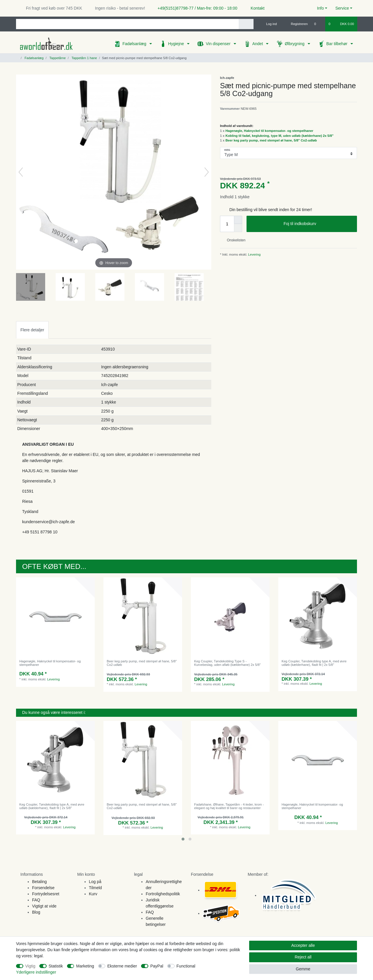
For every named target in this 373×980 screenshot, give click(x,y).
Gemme (303, 969)
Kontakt (255, 8)
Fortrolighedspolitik (163, 894)
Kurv (93, 894)
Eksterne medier (122, 966)
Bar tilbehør (337, 44)
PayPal (157, 966)
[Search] (246, 24)
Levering (254, 254)
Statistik (56, 966)
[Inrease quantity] (238, 220)
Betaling (39, 882)
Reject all (303, 957)
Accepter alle (303, 945)
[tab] (32, 330)
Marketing (85, 966)
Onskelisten (234, 240)
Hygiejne (177, 44)
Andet (258, 44)
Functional (186, 966)
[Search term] (127, 24)
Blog (36, 912)
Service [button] (342, 8)
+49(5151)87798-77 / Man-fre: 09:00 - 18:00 (195, 8)
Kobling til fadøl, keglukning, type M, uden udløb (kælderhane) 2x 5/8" (280, 136)
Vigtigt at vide (44, 906)
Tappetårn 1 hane (84, 58)
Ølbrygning (295, 44)
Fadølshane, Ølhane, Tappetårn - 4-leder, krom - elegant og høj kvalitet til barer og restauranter (229, 806)
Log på (95, 882)
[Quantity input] (227, 224)
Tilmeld (95, 888)
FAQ (36, 900)
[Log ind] (269, 24)
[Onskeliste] (318, 24)
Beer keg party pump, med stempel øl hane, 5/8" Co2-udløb (271, 140)
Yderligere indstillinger (36, 972)
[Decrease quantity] (238, 228)
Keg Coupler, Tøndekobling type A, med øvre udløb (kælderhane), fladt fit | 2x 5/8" (314, 663)
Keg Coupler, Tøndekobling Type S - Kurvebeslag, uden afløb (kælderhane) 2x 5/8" (227, 663)
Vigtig (30, 966)
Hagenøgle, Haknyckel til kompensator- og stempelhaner (270, 131)
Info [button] (320, 8)
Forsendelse (43, 888)
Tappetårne (57, 58)
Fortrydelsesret (46, 894)
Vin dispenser (219, 44)
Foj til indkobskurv (318, 224)
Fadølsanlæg (135, 44)
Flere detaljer (32, 330)
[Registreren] (296, 24)
